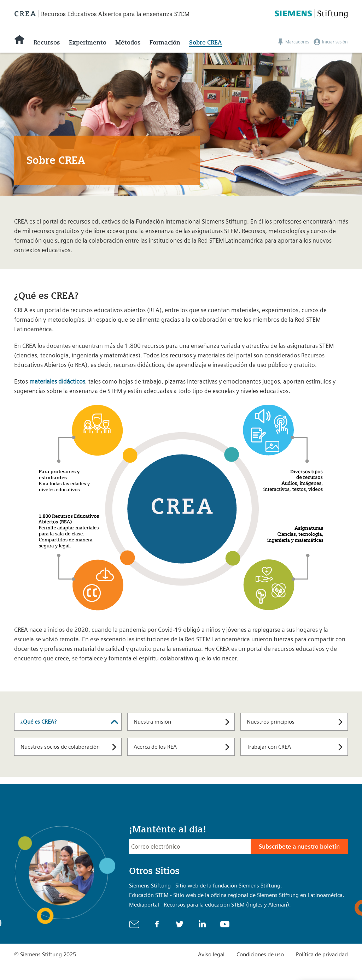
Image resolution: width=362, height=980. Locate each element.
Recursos (47, 42)
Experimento (88, 42)
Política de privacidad (322, 954)
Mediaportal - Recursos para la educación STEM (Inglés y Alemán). (210, 905)
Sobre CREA (206, 42)
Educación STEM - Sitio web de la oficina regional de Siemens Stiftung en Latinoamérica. (237, 895)
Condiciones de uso (260, 954)
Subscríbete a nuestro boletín (299, 847)
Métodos (128, 42)
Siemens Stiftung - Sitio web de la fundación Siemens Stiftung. (206, 886)
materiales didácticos (57, 381)
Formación (165, 42)
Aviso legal (211, 954)
